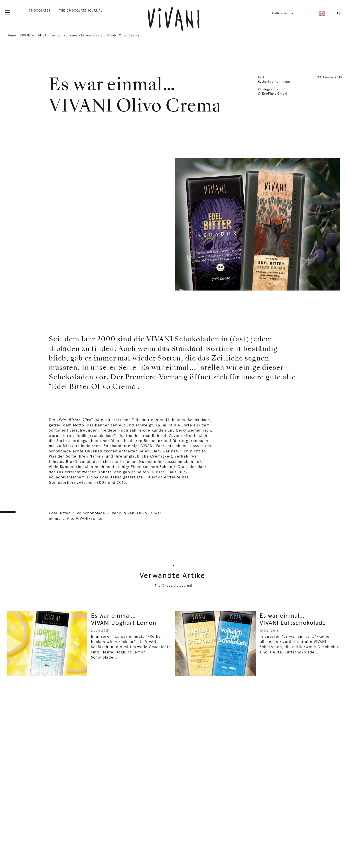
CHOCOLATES (39, 10)
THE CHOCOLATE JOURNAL (81, 10)
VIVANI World (30, 35)
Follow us (283, 13)
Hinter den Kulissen (61, 35)
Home (11, 35)
